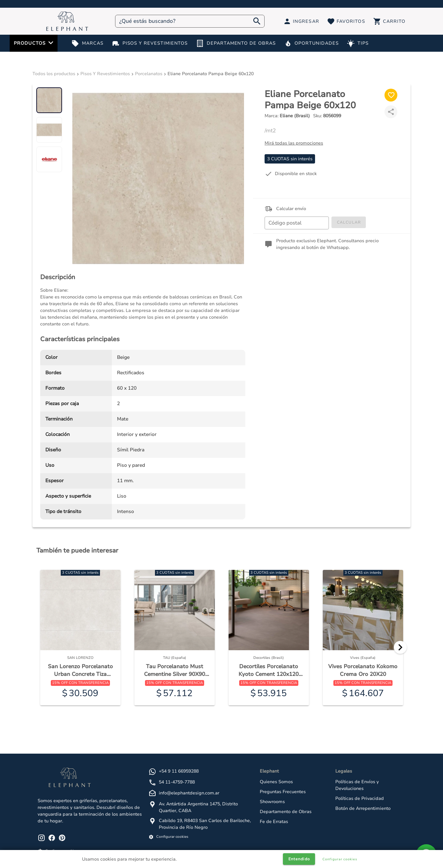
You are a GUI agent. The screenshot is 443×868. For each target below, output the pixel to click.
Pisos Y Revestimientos (105, 74)
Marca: (287, 116)
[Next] (400, 647)
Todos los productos (54, 74)
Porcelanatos (149, 74)
